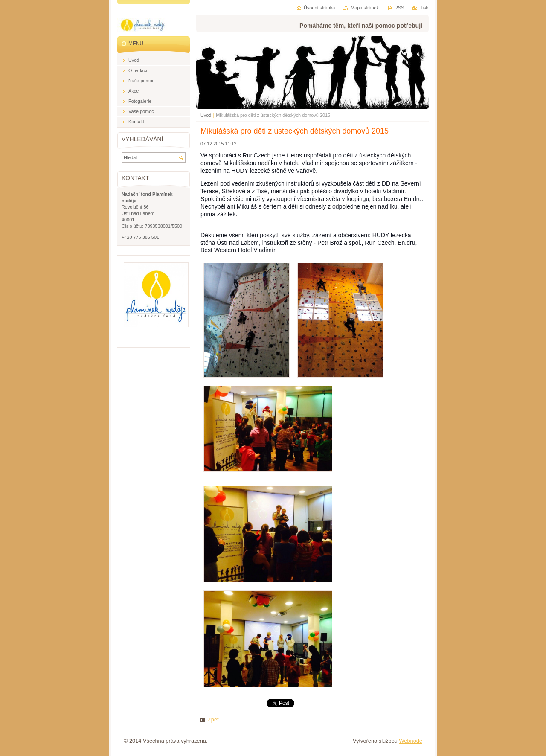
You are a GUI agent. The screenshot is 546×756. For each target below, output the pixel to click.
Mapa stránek (365, 8)
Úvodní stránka (319, 8)
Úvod (206, 115)
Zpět (213, 720)
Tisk (424, 8)
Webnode (411, 741)
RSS (399, 8)
